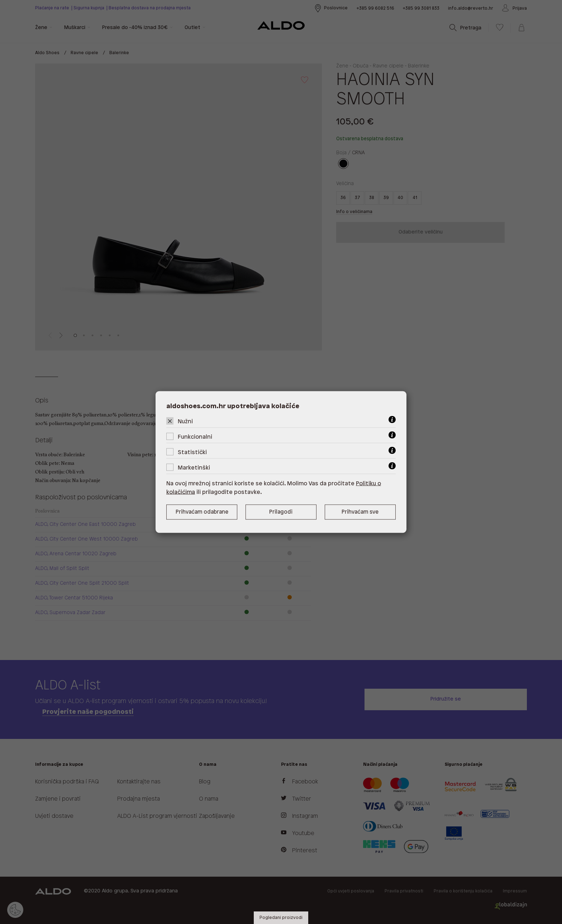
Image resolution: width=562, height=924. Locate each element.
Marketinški (194, 468)
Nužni (185, 422)
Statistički (192, 452)
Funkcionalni (195, 437)
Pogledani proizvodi (281, 918)
